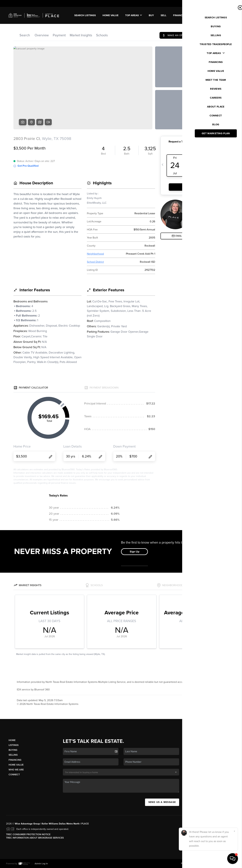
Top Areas (134, 15)
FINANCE (178, 15)
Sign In (229, 4)
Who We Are (16, 770)
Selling (13, 755)
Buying (13, 750)
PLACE (85, 824)
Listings (14, 745)
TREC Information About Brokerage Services (35, 838)
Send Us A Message (162, 802)
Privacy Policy (188, 863)
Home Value (110, 15)
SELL (164, 15)
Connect (14, 775)
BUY (151, 15)
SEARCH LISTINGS (85, 15)
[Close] (234, 831)
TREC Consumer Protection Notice (28, 834)
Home (12, 740)
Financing (15, 760)
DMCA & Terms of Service (211, 863)
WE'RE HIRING (221, 15)
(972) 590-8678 (212, 789)
